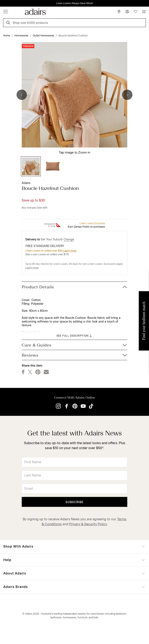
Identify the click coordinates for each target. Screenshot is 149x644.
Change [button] (69, 239)
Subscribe (75, 502)
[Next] (127, 95)
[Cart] (144, 12)
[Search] (9, 23)
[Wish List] (136, 12)
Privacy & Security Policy (88, 524)
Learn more (70, 251)
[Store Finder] (119, 12)
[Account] (127, 12)
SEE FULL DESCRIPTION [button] (75, 336)
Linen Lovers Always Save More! (74, 3)
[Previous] (22, 95)
